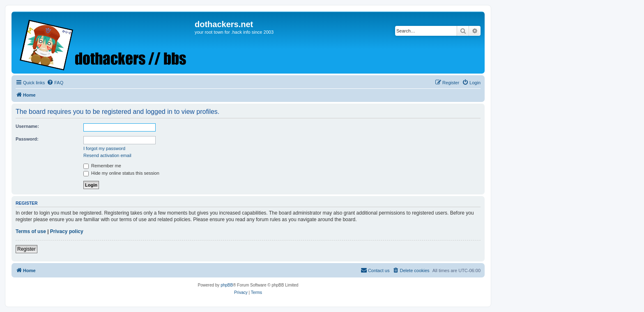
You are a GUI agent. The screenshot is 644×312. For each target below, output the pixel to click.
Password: (27, 139)
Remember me (102, 166)
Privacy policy (67, 231)
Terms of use (31, 231)
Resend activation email (107, 155)
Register (26, 249)
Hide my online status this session (121, 173)
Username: (27, 126)
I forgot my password (104, 148)
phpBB (227, 285)
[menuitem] (55, 83)
